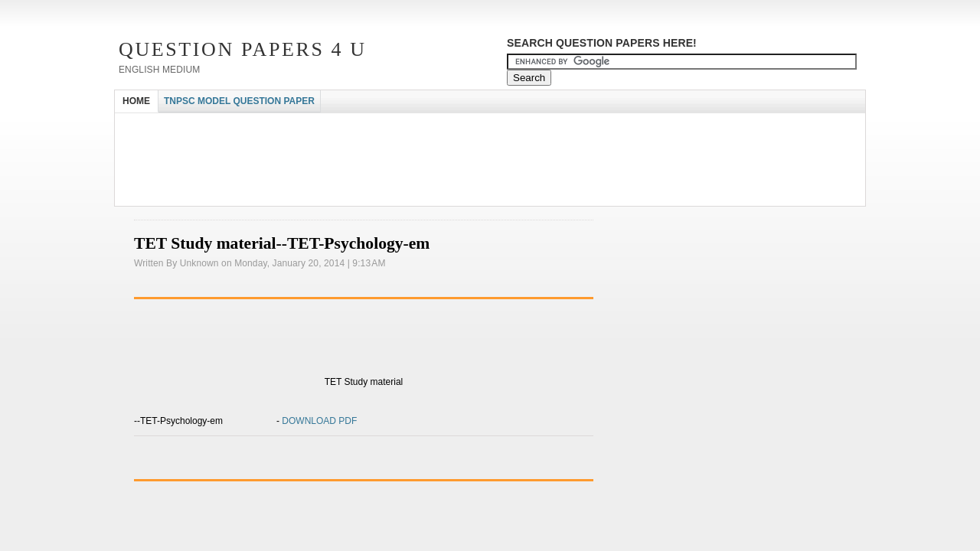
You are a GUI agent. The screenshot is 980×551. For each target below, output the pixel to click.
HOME (136, 101)
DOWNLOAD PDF (318, 421)
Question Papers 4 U (243, 49)
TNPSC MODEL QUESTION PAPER (239, 101)
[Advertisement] (394, 127)
